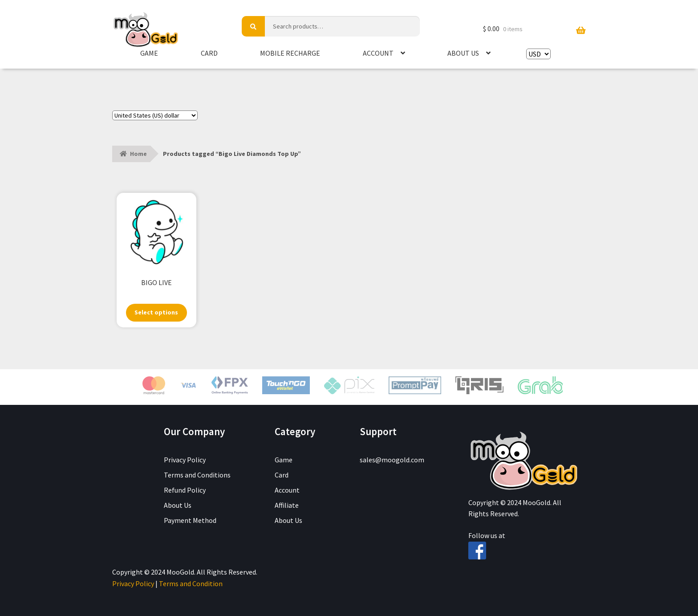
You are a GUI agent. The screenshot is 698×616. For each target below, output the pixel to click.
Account (378, 53)
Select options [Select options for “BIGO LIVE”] (156, 312)
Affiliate (287, 505)
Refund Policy (185, 490)
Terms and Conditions (197, 475)
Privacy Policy (185, 460)
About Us (463, 53)
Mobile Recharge (290, 53)
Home (138, 154)
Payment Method (190, 520)
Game (149, 53)
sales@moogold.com (392, 460)
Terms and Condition (191, 583)
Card (209, 53)
